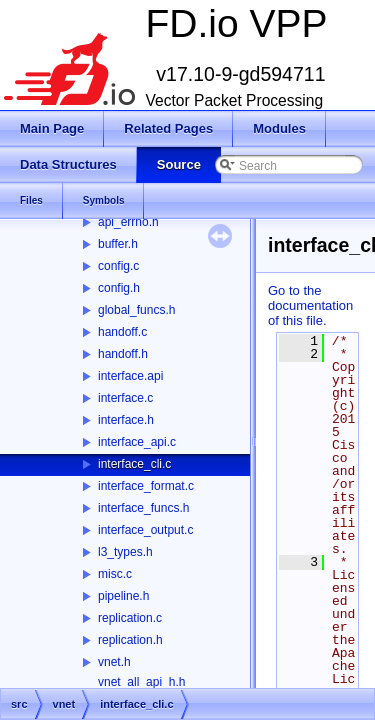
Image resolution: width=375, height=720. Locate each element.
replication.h (130, 640)
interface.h (126, 420)
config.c (118, 266)
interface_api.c (137, 442)
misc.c (115, 574)
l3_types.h (125, 552)
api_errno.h (128, 222)
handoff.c (122, 332)
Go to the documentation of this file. (310, 305)
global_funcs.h (136, 310)
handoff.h (123, 354)
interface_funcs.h (143, 508)
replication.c (130, 618)
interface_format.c (146, 486)
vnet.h (114, 662)
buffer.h (118, 244)
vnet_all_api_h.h (141, 682)
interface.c (125, 398)
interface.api (130, 376)
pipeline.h (123, 596)
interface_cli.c (134, 464)
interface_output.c (145, 530)
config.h (119, 288)
